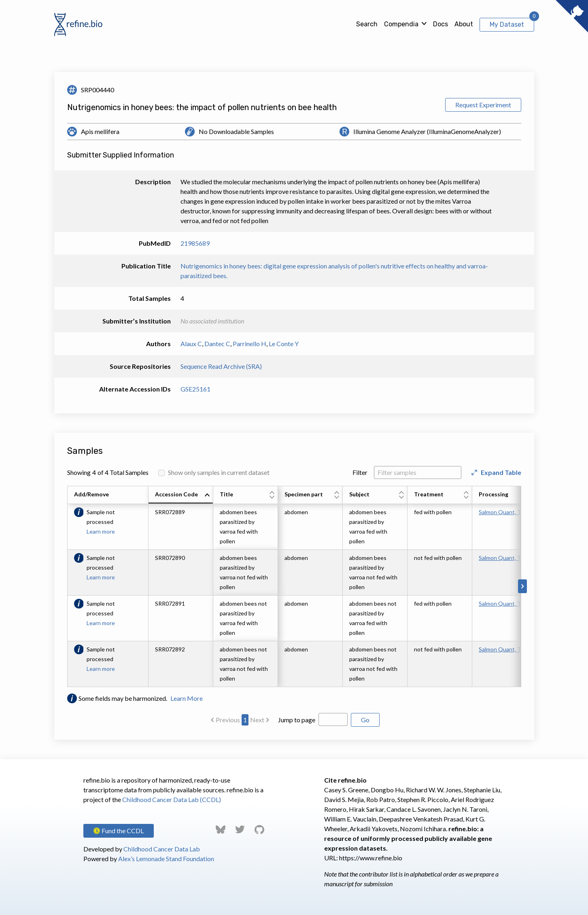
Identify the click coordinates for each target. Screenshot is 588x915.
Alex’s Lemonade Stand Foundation (166, 859)
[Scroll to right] (522, 586)
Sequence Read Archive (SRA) (221, 366)
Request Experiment (483, 105)
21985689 (195, 243)
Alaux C (191, 344)
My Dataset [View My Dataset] (507, 24)
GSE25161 (195, 389)
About (464, 24)
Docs (440, 24)
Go (365, 720)
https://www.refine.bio (371, 858)
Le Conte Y (284, 344)
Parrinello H (249, 344)
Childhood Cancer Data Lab (162, 849)
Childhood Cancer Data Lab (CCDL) (172, 799)
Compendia (401, 24)
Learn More (187, 698)
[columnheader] (181, 495)
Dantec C (217, 344)
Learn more (101, 531)
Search (367, 24)
